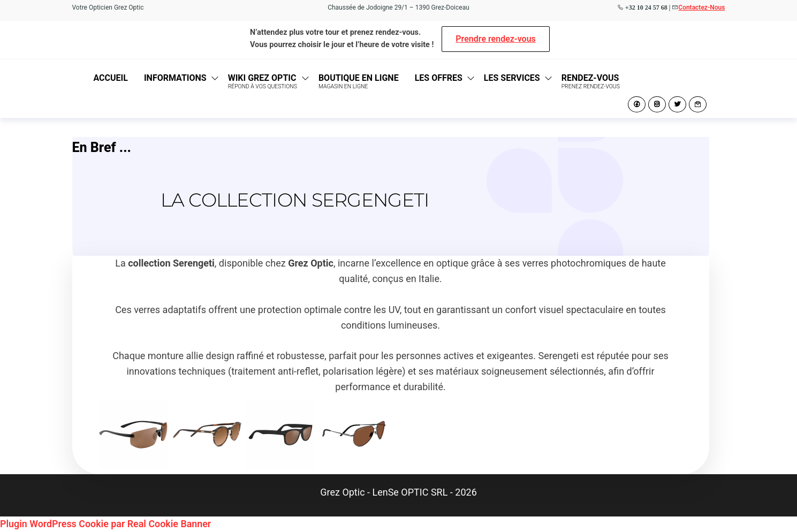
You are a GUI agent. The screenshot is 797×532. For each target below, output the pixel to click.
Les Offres (439, 78)
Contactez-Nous (701, 7)
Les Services (512, 78)
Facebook (637, 104)
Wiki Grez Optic (263, 81)
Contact (698, 104)
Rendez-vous (591, 81)
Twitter (677, 104)
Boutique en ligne (359, 81)
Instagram (657, 104)
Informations (175, 78)
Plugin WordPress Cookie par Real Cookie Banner (106, 524)
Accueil (111, 78)
